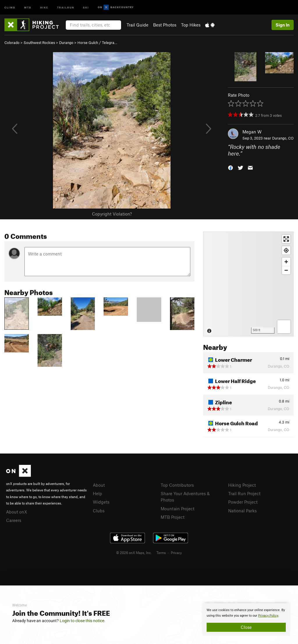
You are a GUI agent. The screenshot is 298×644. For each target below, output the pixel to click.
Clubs (99, 511)
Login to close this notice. (83, 621)
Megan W (252, 132)
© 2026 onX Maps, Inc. (134, 553)
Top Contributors (177, 485)
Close (246, 627)
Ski (86, 7)
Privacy (176, 553)
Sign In (283, 25)
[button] (230, 167)
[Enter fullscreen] (286, 239)
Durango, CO (283, 138)
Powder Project (243, 502)
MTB (28, 7)
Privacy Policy (268, 616)
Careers (14, 520)
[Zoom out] (286, 270)
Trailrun (66, 7)
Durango (66, 43)
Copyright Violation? (112, 214)
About (99, 485)
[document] (246, 620)
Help (97, 493)
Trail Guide (138, 25)
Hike (44, 7)
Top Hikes (191, 25)
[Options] (284, 327)
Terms (161, 553)
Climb (10, 7)
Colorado (12, 43)
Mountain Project (178, 509)
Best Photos (165, 25)
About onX (17, 512)
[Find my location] (286, 250)
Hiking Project (242, 485)
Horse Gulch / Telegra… (97, 43)
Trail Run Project (244, 493)
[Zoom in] (286, 262)
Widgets (101, 502)
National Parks (242, 511)
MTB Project (173, 517)
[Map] (248, 284)
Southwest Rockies (39, 43)
